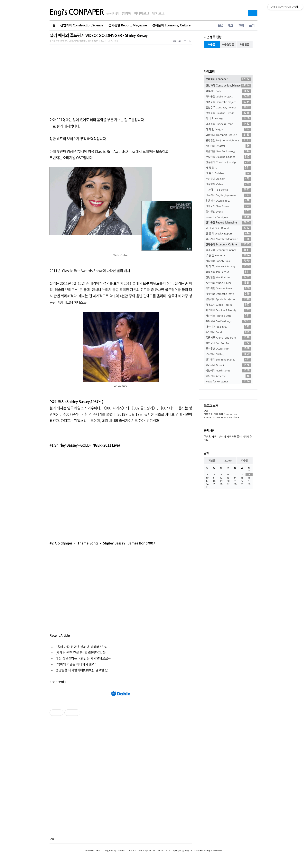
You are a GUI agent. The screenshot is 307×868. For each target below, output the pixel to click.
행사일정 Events (228, 212)
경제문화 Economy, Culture (171, 25)
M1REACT (97, 851)
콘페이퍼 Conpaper (228, 79)
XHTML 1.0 (154, 851)
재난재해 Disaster (228, 146)
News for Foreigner (228, 217)
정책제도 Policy (228, 91)
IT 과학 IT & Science (228, 190)
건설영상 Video (228, 184)
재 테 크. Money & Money (228, 267)
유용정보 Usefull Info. (228, 201)
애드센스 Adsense (228, 376)
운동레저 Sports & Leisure (228, 299)
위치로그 (158, 14)
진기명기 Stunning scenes (228, 360)
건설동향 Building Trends (228, 113)
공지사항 (113, 14)
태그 (230, 26)
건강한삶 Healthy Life (228, 278)
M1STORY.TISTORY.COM (129, 851)
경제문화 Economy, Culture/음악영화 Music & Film (74, 41)
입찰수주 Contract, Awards (228, 108)
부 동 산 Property (228, 256)
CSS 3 (167, 851)
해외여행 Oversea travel (228, 288)
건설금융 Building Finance (228, 157)
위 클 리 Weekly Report (228, 234)
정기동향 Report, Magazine (128, 25)
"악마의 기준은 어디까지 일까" (76, 664)
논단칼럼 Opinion (228, 179)
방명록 (126, 14)
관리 (241, 26)
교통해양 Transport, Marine (228, 135)
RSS (220, 26)
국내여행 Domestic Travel (228, 294)
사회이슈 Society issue (228, 261)
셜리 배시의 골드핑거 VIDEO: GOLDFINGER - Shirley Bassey (98, 36)
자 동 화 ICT (228, 168)
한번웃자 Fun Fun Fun (228, 343)
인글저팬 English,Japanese (228, 195)
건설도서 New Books (228, 206)
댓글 (52, 839)
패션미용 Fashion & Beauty (228, 310)
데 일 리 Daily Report (228, 228)
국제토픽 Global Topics (228, 305)
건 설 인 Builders (228, 173)
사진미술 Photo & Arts (228, 316)
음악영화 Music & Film (228, 283)
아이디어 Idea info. (228, 327)
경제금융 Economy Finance (228, 250)
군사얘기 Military (228, 354)
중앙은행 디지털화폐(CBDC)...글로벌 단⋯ (83, 670)
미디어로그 (141, 14)
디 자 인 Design (228, 130)
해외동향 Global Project (228, 97)
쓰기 (252, 26)
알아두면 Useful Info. (228, 349)
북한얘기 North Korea (228, 371)
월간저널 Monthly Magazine (228, 239)
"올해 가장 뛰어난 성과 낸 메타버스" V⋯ (83, 647)
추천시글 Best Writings (228, 321)
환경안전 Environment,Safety (228, 141)
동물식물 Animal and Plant (228, 338)
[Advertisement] (121, 777)
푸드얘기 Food (228, 332)
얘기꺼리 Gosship (228, 365)
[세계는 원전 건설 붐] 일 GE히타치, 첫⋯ (82, 652)
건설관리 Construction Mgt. (228, 162)
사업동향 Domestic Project (228, 102)
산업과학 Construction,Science (82, 25)
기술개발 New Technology (228, 151)
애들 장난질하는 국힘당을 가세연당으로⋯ (84, 658)
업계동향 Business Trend (228, 124)
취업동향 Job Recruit (228, 272)
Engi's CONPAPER (77, 12)
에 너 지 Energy (228, 119)
